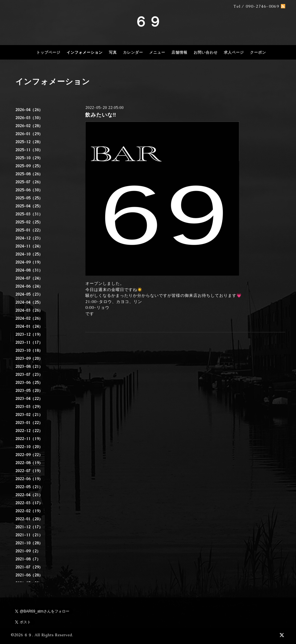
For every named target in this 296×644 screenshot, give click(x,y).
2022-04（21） (29, 495)
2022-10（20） (29, 447)
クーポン (258, 52)
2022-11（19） (29, 439)
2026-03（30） (29, 118)
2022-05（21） (29, 487)
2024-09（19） (29, 262)
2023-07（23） (29, 375)
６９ (148, 22)
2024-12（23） (29, 238)
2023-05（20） (29, 391)
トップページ (48, 52)
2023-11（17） (29, 343)
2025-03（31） (29, 214)
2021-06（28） (29, 575)
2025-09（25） (29, 166)
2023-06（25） (29, 383)
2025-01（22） (29, 230)
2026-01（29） (29, 134)
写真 (113, 52)
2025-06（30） (29, 190)
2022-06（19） (29, 479)
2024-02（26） (29, 318)
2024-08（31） (29, 270)
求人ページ (234, 52)
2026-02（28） (29, 126)
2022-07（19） (29, 471)
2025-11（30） (29, 150)
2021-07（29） (29, 567)
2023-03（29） (29, 407)
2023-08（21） (29, 367)
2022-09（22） (29, 455)
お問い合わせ (206, 52)
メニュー (157, 52)
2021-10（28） (29, 543)
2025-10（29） (29, 158)
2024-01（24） (29, 326)
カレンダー (133, 52)
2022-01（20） (29, 519)
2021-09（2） (28, 551)
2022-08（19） (29, 463)
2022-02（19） (29, 511)
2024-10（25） (29, 254)
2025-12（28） (29, 142)
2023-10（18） (29, 351)
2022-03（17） (29, 503)
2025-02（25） (29, 222)
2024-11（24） (29, 246)
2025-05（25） (29, 198)
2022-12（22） (29, 431)
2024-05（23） (29, 294)
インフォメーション (85, 52)
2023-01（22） (29, 423)
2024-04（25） (29, 302)
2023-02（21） (29, 415)
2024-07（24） (29, 278)
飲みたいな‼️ (101, 115)
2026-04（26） (29, 110)
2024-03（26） (29, 310)
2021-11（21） (29, 535)
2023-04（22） (29, 399)
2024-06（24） (29, 286)
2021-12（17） (29, 527)
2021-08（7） (28, 559)
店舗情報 (179, 52)
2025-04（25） (29, 206)
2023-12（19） (29, 334)
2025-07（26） (29, 182)
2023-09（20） (29, 359)
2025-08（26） (29, 174)
